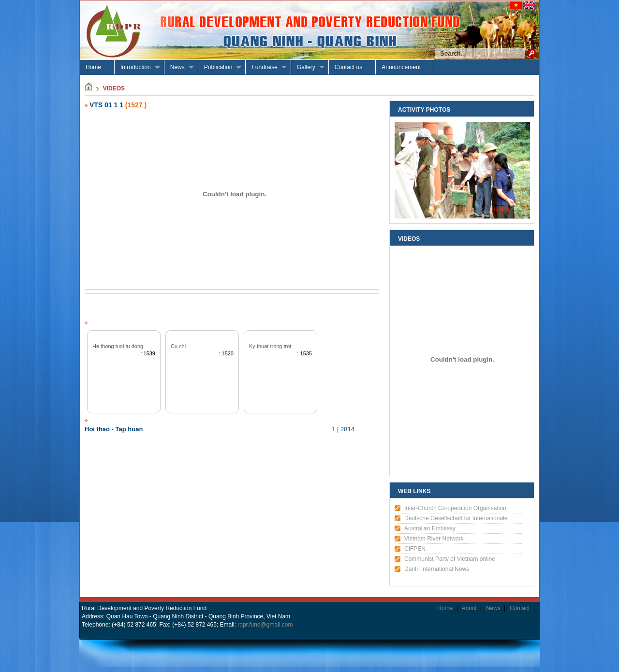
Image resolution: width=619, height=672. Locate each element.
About (469, 608)
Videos (114, 88)
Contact (520, 608)
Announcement (401, 67)
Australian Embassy (430, 528)
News (179, 67)
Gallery (308, 67)
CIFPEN (415, 549)
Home (93, 67)
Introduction (137, 67)
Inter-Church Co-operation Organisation (455, 508)
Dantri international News (437, 569)
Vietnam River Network (434, 539)
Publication (220, 67)
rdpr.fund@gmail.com (265, 625)
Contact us (348, 67)
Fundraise (266, 67)
